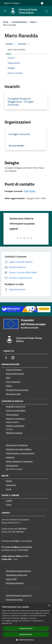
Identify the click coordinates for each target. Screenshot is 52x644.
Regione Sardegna (12, 3)
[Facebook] (6, 358)
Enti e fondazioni (13, 382)
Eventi (9, 505)
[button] (26, 640)
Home (6, 22)
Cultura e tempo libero (16, 410)
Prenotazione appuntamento (18, 571)
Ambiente (10, 457)
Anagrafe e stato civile (16, 406)
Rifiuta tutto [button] (26, 635)
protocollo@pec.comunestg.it (19, 547)
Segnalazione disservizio (16, 575)
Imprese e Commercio (15, 419)
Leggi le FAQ (11, 579)
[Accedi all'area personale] (42, 3)
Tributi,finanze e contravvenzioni (20, 453)
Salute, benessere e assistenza (19, 461)
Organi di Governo (14, 370)
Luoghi (9, 500)
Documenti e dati (13, 394)
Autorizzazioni (12, 465)
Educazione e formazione (17, 445)
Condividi (11, 44)
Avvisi (9, 489)
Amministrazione (19, 22)
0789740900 (29, 191)
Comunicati (11, 485)
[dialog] (26, 623)
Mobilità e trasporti (14, 433)
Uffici (8, 378)
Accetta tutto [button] (26, 629)
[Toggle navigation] (5, 11)
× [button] (49, 606)
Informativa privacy (14, 599)
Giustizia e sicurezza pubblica (19, 449)
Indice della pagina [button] (16, 50)
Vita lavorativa (12, 414)
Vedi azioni (24, 44)
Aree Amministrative (15, 374)
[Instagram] (13, 358)
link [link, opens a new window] (11, 623)
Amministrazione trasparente (19, 595)
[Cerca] (47, 11)
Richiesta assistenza (15, 583)
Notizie (9, 481)
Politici (33, 22)
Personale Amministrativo (17, 390)
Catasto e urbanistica (15, 426)
